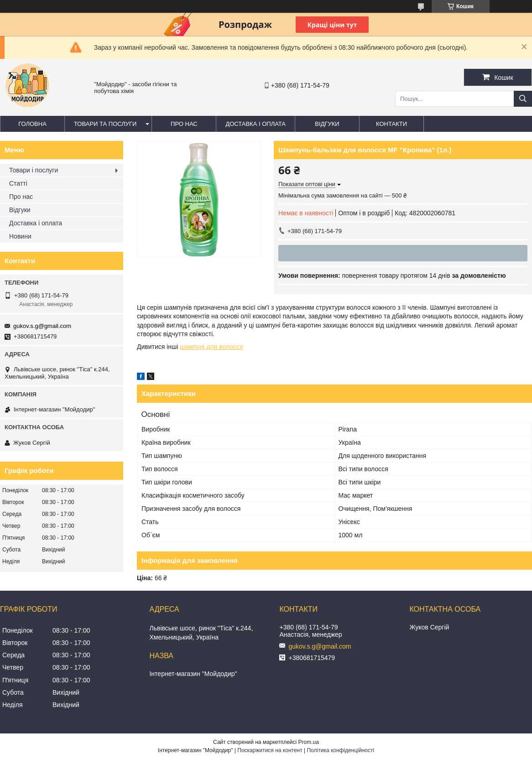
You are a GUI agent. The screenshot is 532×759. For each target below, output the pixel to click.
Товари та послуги (105, 124)
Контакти (391, 124)
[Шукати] (523, 99)
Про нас (184, 124)
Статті (18, 183)
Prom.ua (309, 742)
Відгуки (327, 124)
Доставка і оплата (256, 124)
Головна (32, 124)
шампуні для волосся (211, 347)
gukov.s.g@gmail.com (42, 326)
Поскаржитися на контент (270, 750)
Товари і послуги (34, 170)
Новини (20, 236)
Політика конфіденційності (340, 750)
